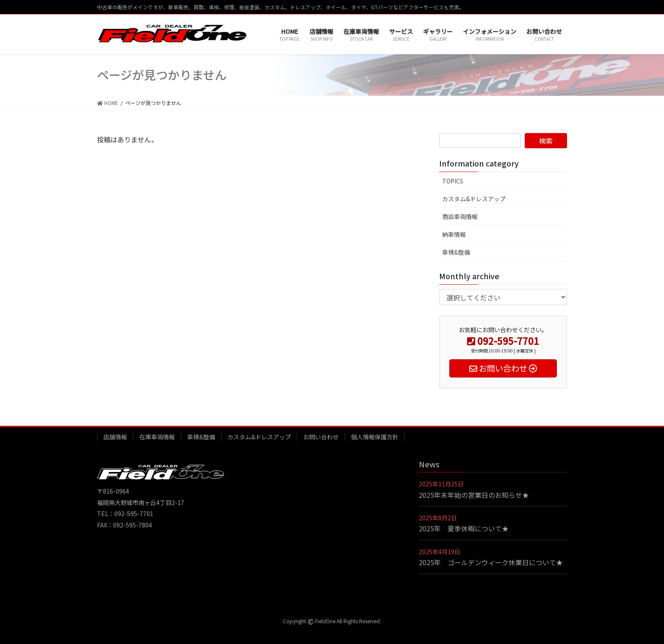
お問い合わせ (321, 437)
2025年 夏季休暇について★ (464, 528)
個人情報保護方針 (375, 437)
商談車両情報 (460, 217)
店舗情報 (115, 437)
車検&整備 (456, 252)
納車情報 (454, 234)
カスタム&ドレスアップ (474, 199)
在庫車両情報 (157, 437)
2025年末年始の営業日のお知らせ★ (474, 495)
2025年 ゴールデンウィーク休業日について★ (491, 562)
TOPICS (453, 181)
